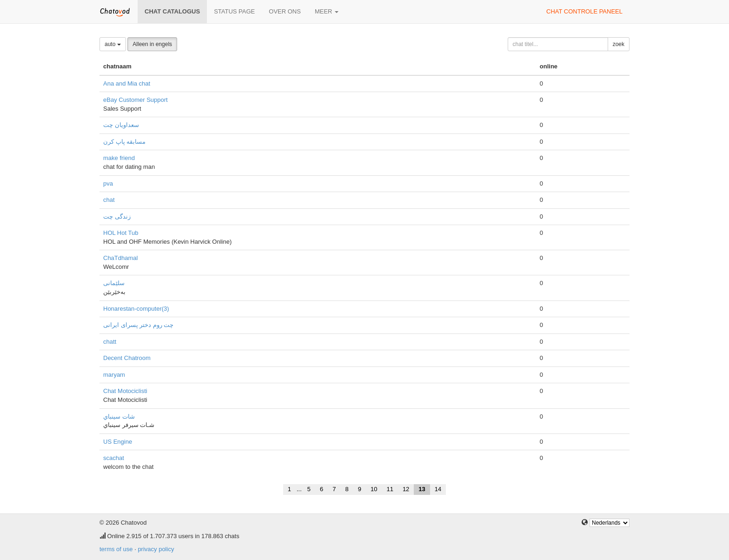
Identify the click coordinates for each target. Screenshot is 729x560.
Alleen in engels (152, 44)
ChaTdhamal (120, 258)
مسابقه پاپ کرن (124, 142)
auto (113, 44)
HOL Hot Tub (121, 233)
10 (374, 489)
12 (406, 489)
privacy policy (156, 549)
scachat (114, 458)
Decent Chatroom (127, 358)
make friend (119, 158)
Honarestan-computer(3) (136, 309)
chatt (110, 342)
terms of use (116, 549)
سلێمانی (114, 283)
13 (422, 489)
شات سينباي (119, 417)
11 (390, 489)
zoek (619, 44)
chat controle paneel (584, 11)
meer (327, 11)
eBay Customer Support (136, 100)
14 (438, 489)
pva (108, 183)
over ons (285, 11)
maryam (114, 375)
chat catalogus (172, 11)
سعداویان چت (121, 125)
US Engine (118, 442)
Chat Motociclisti (125, 391)
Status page (234, 11)
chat (109, 200)
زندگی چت (117, 217)
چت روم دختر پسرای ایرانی (138, 325)
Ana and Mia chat (127, 83)
